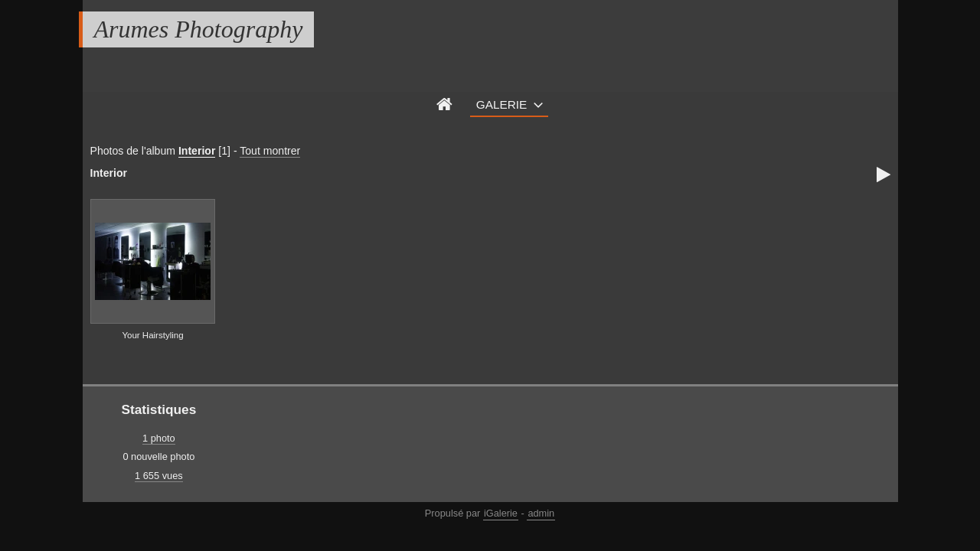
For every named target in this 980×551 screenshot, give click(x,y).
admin (541, 513)
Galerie (502, 104)
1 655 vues (159, 476)
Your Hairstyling (152, 335)
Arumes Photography (199, 29)
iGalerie (501, 513)
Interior (197, 151)
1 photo (159, 438)
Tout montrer (270, 151)
